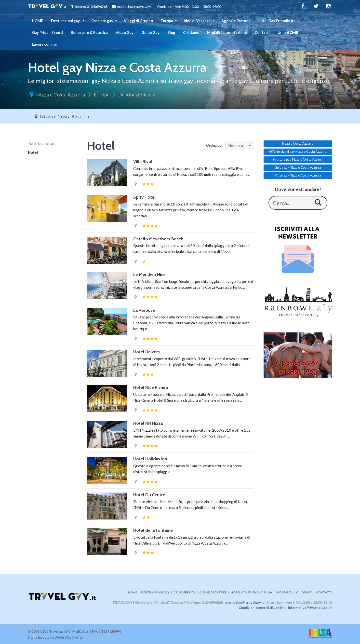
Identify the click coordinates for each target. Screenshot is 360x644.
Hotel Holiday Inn (150, 459)
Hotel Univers (147, 352)
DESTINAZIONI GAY (155, 592)
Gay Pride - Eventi (47, 32)
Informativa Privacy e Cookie (310, 608)
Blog (171, 32)
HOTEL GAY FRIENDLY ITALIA (251, 592)
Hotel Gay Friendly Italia (279, 21)
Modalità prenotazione (227, 32)
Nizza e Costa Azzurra (60, 95)
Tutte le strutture (42, 143)
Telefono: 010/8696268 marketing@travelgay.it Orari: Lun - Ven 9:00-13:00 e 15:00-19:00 (125, 7)
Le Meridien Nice (149, 274)
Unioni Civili (288, 32)
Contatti (262, 32)
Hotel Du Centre (149, 495)
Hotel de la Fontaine (153, 530)
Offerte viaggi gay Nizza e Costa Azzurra (298, 151)
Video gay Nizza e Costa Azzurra (298, 175)
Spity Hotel (144, 197)
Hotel (33, 152)
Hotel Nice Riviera (151, 387)
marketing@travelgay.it (245, 602)
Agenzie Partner (236, 21)
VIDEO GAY (284, 592)
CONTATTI (324, 592)
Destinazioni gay (66, 21)
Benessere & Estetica (89, 32)
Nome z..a (236, 145)
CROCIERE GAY (184, 592)
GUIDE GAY (304, 592)
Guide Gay (150, 32)
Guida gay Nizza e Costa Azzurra (298, 167)
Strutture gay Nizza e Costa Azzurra (298, 159)
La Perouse (144, 310)
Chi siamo (191, 32)
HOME (38, 21)
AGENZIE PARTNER (213, 592)
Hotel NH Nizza (148, 423)
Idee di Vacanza (197, 21)
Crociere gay (102, 21)
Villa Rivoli (143, 162)
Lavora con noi (44, 44)
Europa (167, 21)
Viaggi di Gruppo (138, 21)
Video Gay (125, 32)
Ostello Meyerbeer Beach (158, 239)
